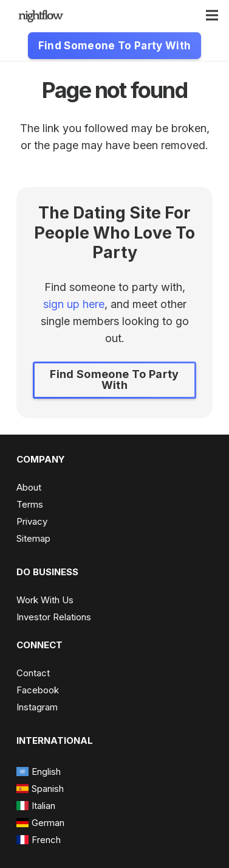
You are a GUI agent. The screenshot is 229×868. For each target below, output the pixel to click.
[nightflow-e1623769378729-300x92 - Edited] (41, 15)
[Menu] (212, 15)
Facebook (38, 690)
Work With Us (45, 600)
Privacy (32, 521)
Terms (30, 504)
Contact (33, 673)
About (29, 487)
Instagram (37, 707)
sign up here (74, 304)
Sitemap (33, 538)
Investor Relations (54, 617)
